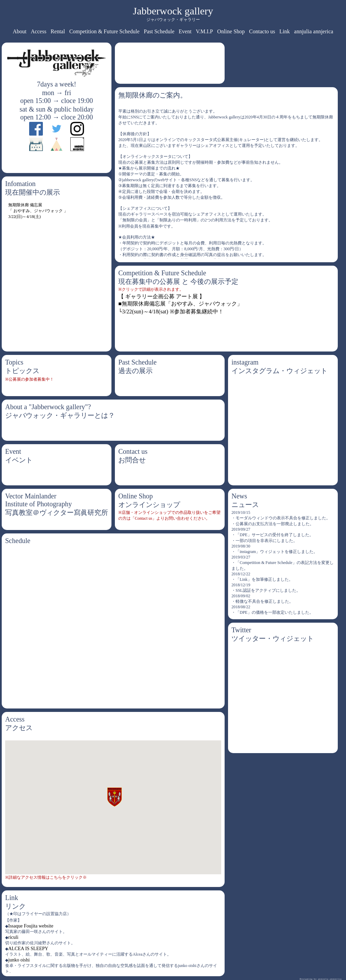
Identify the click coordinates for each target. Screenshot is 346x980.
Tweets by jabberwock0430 (262, 646)
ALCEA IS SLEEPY (28, 949)
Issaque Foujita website (31, 926)
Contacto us (262, 31)
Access (39, 31)
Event (185, 31)
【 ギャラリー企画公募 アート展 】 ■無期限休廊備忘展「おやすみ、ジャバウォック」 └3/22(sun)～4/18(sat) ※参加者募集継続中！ (180, 304)
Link (285, 31)
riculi (13, 937)
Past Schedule (159, 31)
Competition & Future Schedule (104, 31)
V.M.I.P (204, 31)
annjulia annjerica (314, 31)
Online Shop (231, 31)
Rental (58, 31)
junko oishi (19, 960)
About (20, 31)
